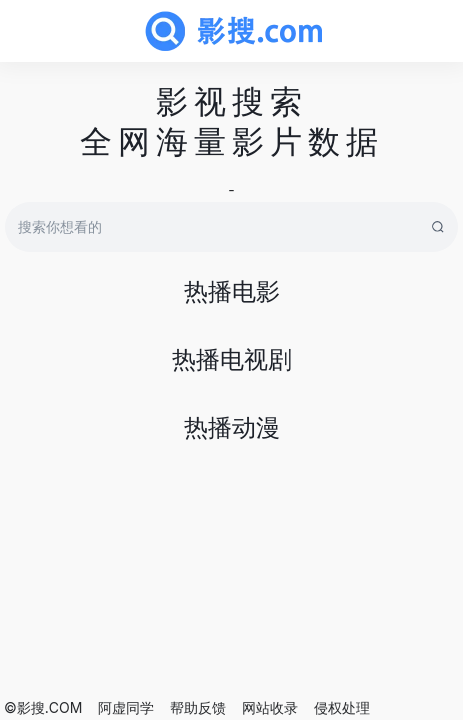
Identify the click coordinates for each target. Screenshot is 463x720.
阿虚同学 (126, 707)
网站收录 (270, 707)
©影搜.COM (43, 707)
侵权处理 (342, 707)
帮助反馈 (198, 707)
